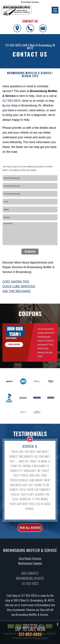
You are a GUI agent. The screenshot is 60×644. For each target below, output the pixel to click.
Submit (30, 251)
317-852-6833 (13, 45)
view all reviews (30, 533)
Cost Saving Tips (16, 282)
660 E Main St (31, 45)
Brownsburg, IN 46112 (41, 47)
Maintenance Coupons (30, 568)
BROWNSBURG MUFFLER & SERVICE (29, 73)
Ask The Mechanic (17, 291)
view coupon (14, 350)
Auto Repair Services (30, 564)
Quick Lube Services (19, 286)
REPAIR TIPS (30, 76)
